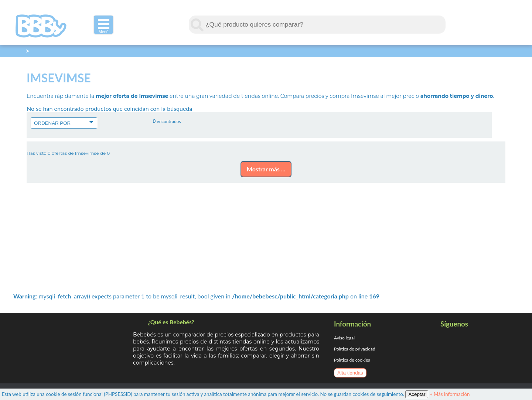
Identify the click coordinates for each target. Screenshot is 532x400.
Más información (450, 394)
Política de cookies (352, 360)
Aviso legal (344, 338)
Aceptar (417, 394)
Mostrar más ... (266, 169)
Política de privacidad (355, 349)
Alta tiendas (350, 373)
